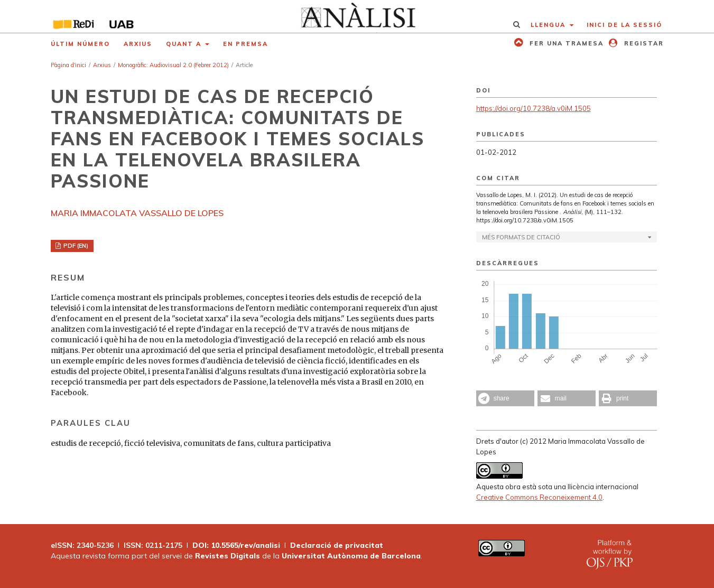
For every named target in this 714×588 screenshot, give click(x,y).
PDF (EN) (75, 246)
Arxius (138, 44)
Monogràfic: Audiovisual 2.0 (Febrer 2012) (173, 65)
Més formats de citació (521, 237)
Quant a (185, 44)
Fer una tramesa (565, 43)
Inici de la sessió (624, 25)
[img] (357, 16)
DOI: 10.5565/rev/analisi (236, 545)
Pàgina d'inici (68, 65)
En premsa (245, 44)
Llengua (549, 25)
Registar (643, 43)
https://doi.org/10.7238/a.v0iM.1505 (534, 108)
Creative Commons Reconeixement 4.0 (539, 497)
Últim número (80, 44)
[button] (505, 398)
